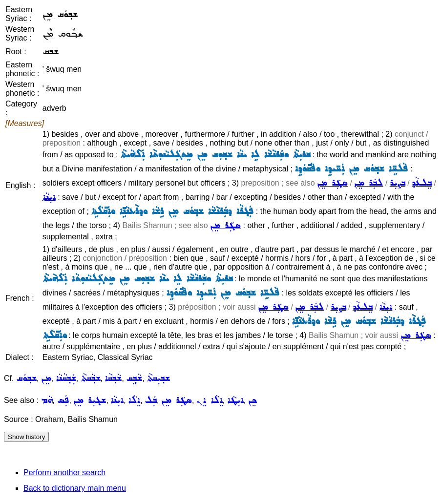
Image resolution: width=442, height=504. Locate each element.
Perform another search (64, 472)
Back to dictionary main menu (75, 488)
